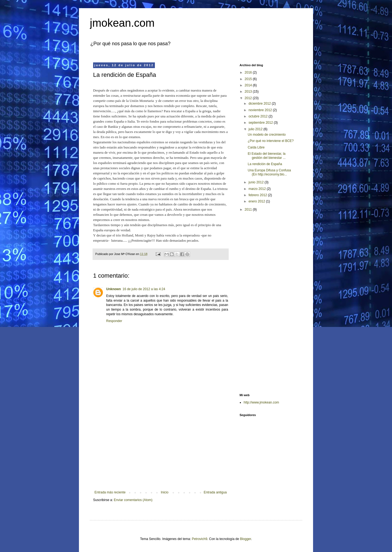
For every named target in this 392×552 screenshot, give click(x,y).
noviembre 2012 (261, 110)
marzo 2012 (258, 189)
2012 (249, 98)
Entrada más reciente (110, 492)
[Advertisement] (161, 445)
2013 (249, 92)
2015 (249, 79)
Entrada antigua (215, 492)
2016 (249, 72)
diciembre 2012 (260, 104)
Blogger (245, 539)
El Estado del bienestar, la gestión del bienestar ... (267, 156)
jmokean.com (122, 23)
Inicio (165, 492)
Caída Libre (256, 147)
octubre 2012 (258, 116)
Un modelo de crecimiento (267, 135)
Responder (114, 321)
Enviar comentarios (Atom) (133, 500)
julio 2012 (256, 129)
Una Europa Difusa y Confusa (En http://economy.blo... (269, 172)
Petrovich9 (200, 539)
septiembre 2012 (261, 123)
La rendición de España (265, 164)
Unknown (114, 289)
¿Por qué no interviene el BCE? (271, 141)
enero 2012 (257, 201)
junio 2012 (257, 182)
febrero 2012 (258, 195)
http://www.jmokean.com (261, 402)
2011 (249, 210)
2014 (249, 85)
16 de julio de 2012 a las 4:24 (144, 289)
